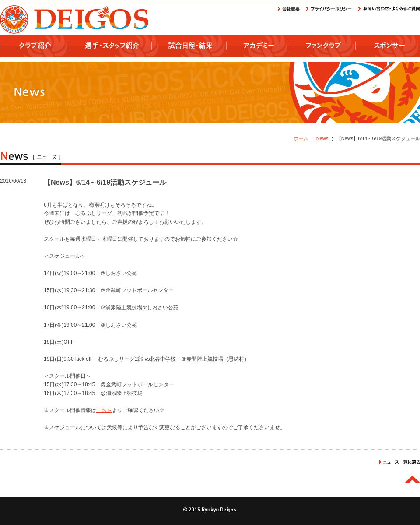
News (322, 138)
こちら (104, 410)
